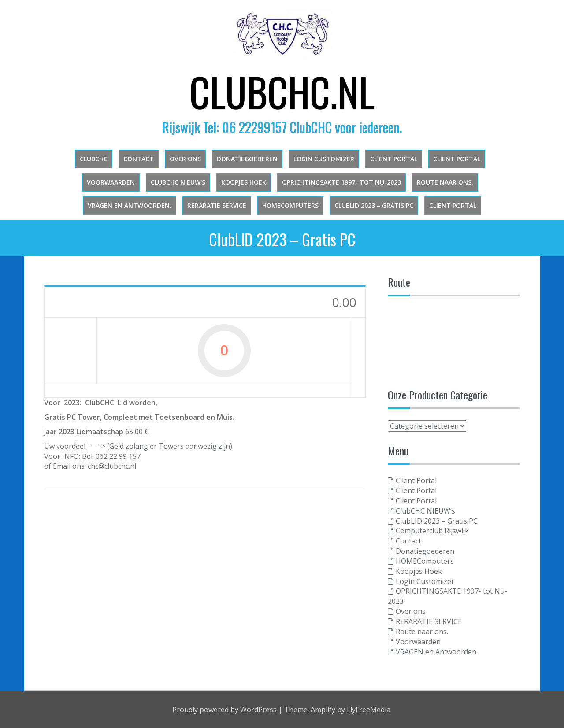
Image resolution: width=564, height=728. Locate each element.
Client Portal (394, 159)
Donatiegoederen (247, 159)
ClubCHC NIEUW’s (178, 182)
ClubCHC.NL (282, 91)
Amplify (323, 710)
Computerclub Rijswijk (432, 531)
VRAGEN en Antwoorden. (130, 205)
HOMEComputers (290, 205)
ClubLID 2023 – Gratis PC (374, 205)
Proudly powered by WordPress (224, 710)
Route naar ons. (445, 182)
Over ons (185, 159)
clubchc (94, 159)
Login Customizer (324, 159)
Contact (139, 159)
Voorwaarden (111, 182)
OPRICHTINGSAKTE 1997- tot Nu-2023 (341, 182)
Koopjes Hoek (244, 182)
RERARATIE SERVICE (217, 205)
